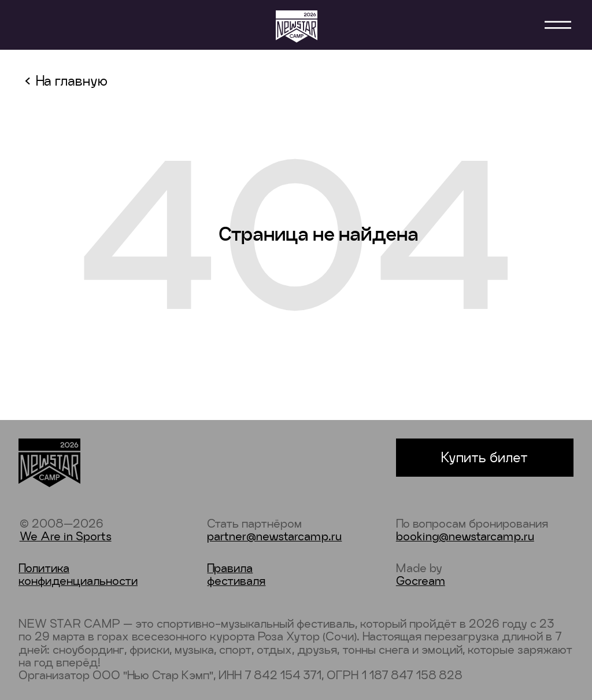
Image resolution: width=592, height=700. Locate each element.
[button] (558, 25)
